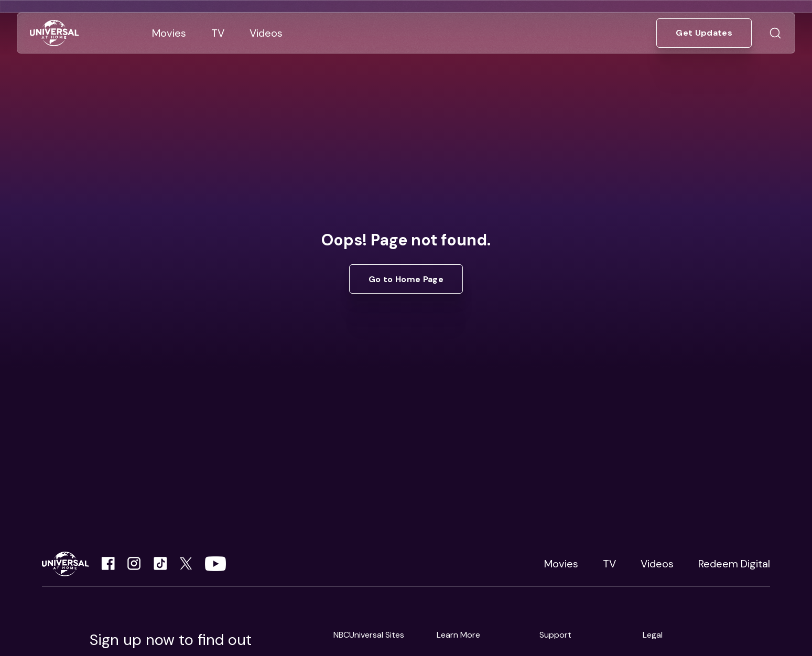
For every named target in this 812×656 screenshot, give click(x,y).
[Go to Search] (775, 33)
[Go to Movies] (169, 33)
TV (609, 564)
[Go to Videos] (266, 33)
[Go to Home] (54, 33)
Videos (657, 564)
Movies (561, 564)
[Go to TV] (218, 33)
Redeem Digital (734, 564)
